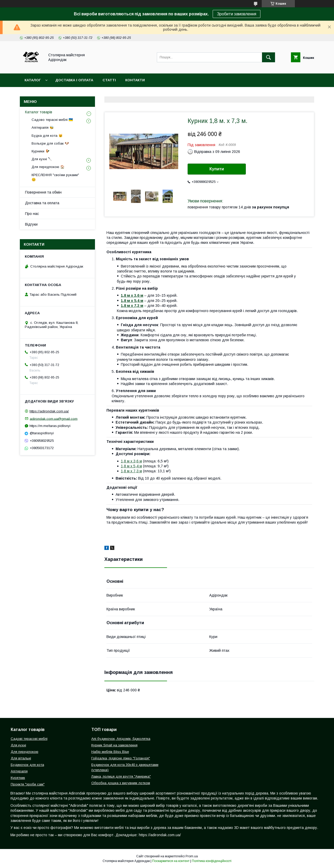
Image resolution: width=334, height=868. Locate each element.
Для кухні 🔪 (42, 159)
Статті (109, 80)
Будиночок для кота (27, 765)
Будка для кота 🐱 (47, 136)
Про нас (32, 214)
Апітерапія (19, 771)
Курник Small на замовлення (114, 745)
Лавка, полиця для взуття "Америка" (121, 776)
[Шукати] (269, 57)
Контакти (135, 80)
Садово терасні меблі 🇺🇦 (52, 120)
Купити (217, 169)
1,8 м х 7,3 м (131, 471)
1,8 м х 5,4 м (131, 466)
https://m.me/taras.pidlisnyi (50, 426)
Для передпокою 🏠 (48, 167)
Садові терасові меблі (29, 739)
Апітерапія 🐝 (43, 128)
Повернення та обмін (43, 192)
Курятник (18, 778)
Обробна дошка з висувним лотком (121, 783)
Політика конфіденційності (212, 861)
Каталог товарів (39, 112)
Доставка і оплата (74, 80)
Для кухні (18, 745)
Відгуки (31, 224)
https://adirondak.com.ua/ (49, 411)
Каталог (33, 80)
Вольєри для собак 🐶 (50, 143)
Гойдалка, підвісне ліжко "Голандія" (121, 758)
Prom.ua (192, 856)
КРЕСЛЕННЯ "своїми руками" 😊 (55, 177)
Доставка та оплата (42, 203)
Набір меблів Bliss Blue (110, 752)
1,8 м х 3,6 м (131, 461)
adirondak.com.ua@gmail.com (54, 419)
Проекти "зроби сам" (28, 784)
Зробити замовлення (237, 14)
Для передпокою (25, 752)
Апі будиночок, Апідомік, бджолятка (121, 739)
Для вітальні (21, 758)
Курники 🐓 (41, 151)
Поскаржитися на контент (171, 861)
